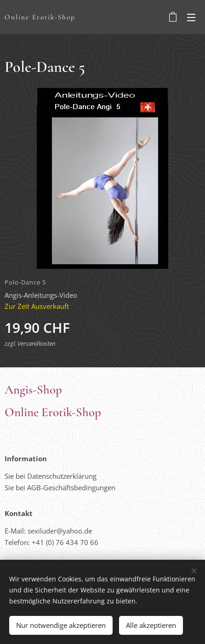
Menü (191, 17)
